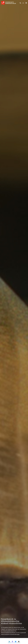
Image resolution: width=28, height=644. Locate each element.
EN (23, 3)
